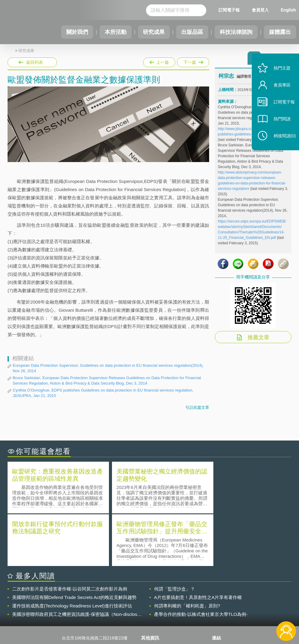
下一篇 (193, 61)
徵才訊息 (153, 602)
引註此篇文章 (197, 407)
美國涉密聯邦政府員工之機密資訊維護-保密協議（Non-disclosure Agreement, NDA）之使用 (78, 561)
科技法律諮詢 (233, 32)
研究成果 (147, 32)
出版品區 (188, 32)
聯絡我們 (153, 611)
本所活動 (107, 32)
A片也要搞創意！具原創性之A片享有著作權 (198, 544)
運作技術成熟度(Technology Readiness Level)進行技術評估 (72, 553)
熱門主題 (278, 76)
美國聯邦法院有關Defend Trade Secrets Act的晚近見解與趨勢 (74, 544)
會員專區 (278, 93)
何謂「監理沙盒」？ (174, 536)
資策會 (222, 594)
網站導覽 (153, 619)
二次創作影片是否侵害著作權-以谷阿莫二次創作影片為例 (70, 536)
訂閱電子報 (229, 10)
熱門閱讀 (278, 127)
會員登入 (260, 10)
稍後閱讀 (281, 144)
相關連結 (251, 594)
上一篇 (159, 61)
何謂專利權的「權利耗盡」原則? (187, 553)
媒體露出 (279, 32)
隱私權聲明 (155, 594)
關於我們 (67, 32)
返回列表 (34, 62)
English (288, 10)
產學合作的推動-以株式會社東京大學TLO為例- (201, 561)
